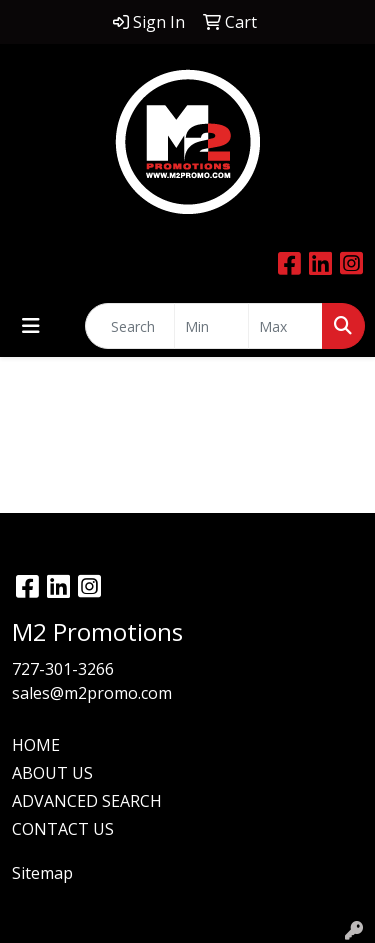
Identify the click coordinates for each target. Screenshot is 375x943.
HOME (36, 745)
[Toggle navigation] (31, 326)
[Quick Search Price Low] (211, 326)
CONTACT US (63, 829)
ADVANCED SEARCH (87, 801)
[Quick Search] (130, 326)
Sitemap (42, 873)
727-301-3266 (63, 669)
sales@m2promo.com (92, 693)
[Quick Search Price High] (285, 326)
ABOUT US (52, 773)
